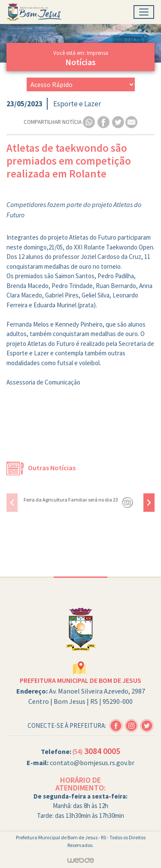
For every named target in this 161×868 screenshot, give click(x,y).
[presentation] (12, 503)
